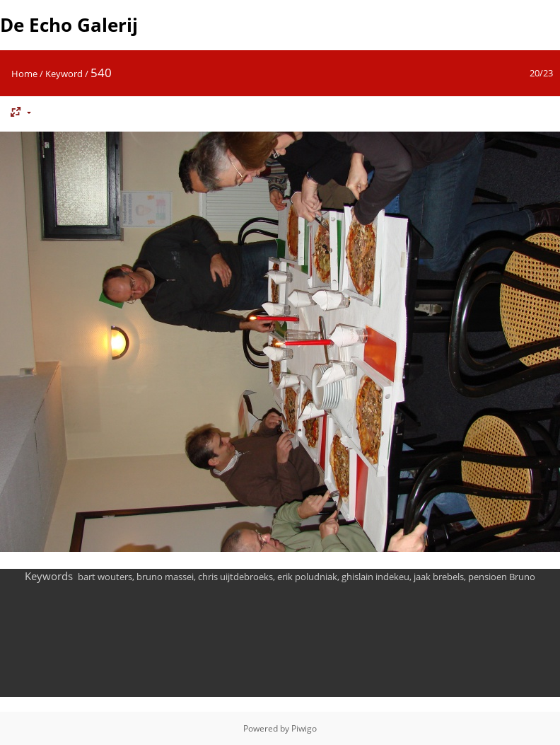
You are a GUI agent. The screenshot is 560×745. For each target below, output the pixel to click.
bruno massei (165, 577)
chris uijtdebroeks (235, 577)
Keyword (64, 74)
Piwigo (304, 728)
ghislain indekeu (375, 577)
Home (24, 74)
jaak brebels (439, 577)
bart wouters (105, 577)
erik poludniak (307, 577)
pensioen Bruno (502, 577)
